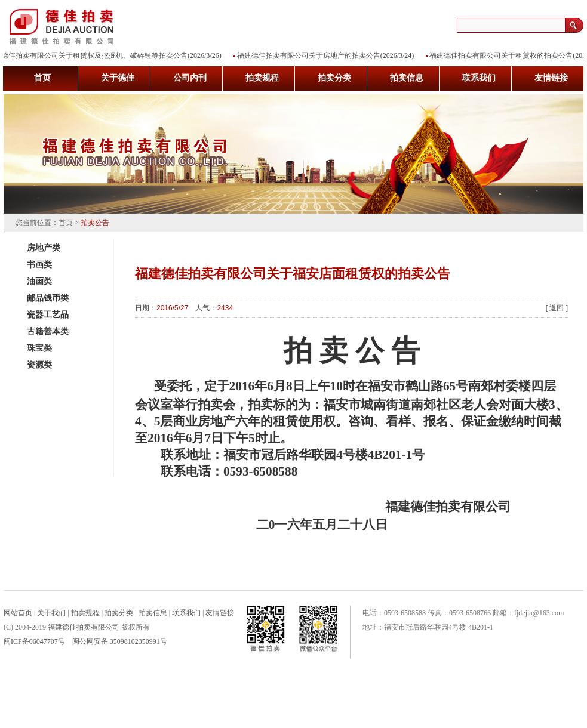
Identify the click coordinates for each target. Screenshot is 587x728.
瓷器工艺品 (48, 315)
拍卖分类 (334, 78)
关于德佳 (118, 78)
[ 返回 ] (557, 308)
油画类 (39, 281)
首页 (66, 223)
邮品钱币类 (48, 298)
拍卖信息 (407, 78)
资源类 (39, 365)
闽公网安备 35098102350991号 (120, 641)
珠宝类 (39, 348)
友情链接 (220, 613)
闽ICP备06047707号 (34, 641)
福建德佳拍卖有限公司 (84, 627)
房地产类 (44, 248)
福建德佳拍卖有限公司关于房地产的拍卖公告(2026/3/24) (328, 55)
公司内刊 (190, 78)
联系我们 (479, 78)
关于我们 (51, 613)
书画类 (39, 265)
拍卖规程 (262, 78)
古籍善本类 (48, 331)
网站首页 (18, 613)
